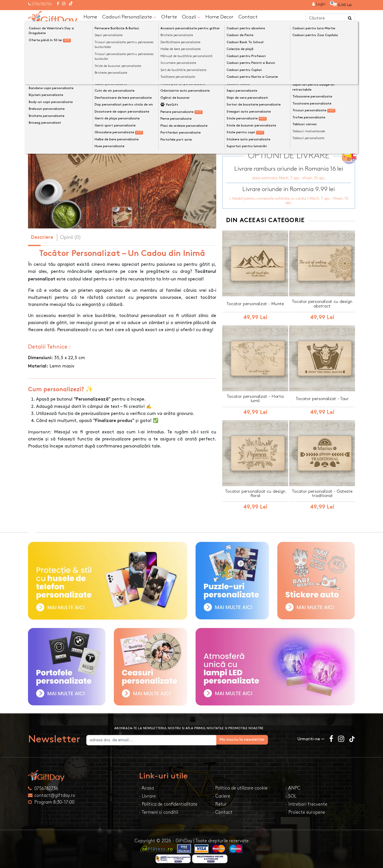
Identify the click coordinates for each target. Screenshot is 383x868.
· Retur (220, 801)
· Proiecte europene (305, 810)
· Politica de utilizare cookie (240, 785)
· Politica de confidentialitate (168, 801)
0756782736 (42, 4)
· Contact (222, 810)
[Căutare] (350, 18)
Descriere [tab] (42, 237)
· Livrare (147, 793)
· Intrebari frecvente (306, 801)
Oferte (169, 17)
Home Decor (219, 17)
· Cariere (221, 793)
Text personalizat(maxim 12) (254, 86)
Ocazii (191, 17)
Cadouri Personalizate (129, 17)
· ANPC (293, 785)
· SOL (291, 793)
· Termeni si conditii (159, 810)
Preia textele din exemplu (256, 78)
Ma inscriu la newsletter (266, 737)
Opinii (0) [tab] (71, 237)
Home (90, 17)
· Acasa (146, 785)
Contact (248, 17)
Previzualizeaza (290, 112)
